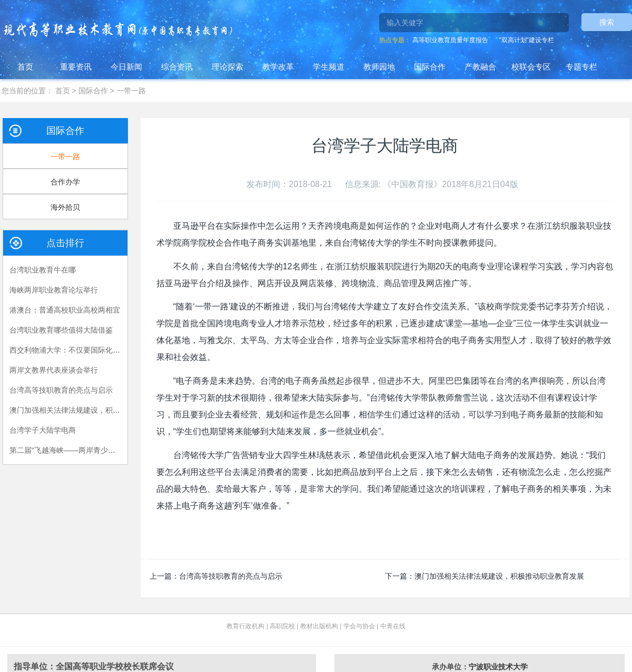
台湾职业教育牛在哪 (43, 270)
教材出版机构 (319, 626)
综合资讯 (177, 67)
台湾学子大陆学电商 (43, 430)
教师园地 (379, 67)
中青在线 (393, 626)
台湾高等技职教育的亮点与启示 (231, 576)
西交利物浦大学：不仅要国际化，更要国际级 (83, 350)
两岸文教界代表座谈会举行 (54, 370)
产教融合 (480, 67)
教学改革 (278, 67)
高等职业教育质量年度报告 (450, 40)
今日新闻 (126, 67)
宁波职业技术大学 (498, 667)
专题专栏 (581, 67)
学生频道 (329, 67)
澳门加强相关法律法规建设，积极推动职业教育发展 (499, 576)
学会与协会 (359, 626)
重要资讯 (76, 67)
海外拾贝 (65, 207)
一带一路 (131, 91)
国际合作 (430, 67)
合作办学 (65, 182)
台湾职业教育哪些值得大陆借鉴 (61, 330)
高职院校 (282, 626)
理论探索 (228, 67)
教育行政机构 (245, 626)
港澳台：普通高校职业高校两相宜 (65, 310)
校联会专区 (531, 67)
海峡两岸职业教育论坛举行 (54, 290)
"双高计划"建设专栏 (526, 40)
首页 (25, 67)
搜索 (607, 22)
